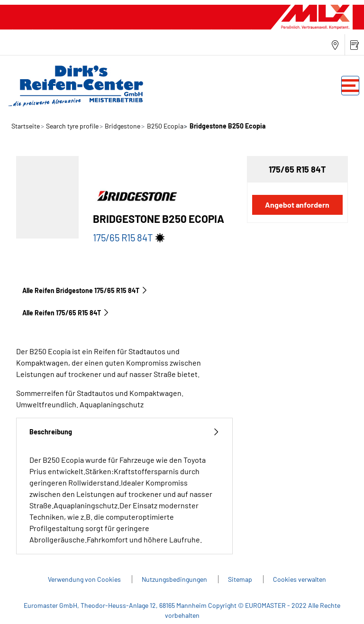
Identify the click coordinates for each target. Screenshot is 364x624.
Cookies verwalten (300, 579)
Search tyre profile (72, 126)
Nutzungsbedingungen (175, 579)
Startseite (26, 126)
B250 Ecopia (164, 126)
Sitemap (241, 579)
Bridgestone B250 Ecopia (227, 126)
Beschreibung (124, 432)
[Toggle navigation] (350, 86)
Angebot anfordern (297, 205)
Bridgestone (122, 126)
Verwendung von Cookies (85, 579)
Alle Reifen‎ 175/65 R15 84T (66, 313)
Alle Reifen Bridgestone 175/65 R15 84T (85, 290)
